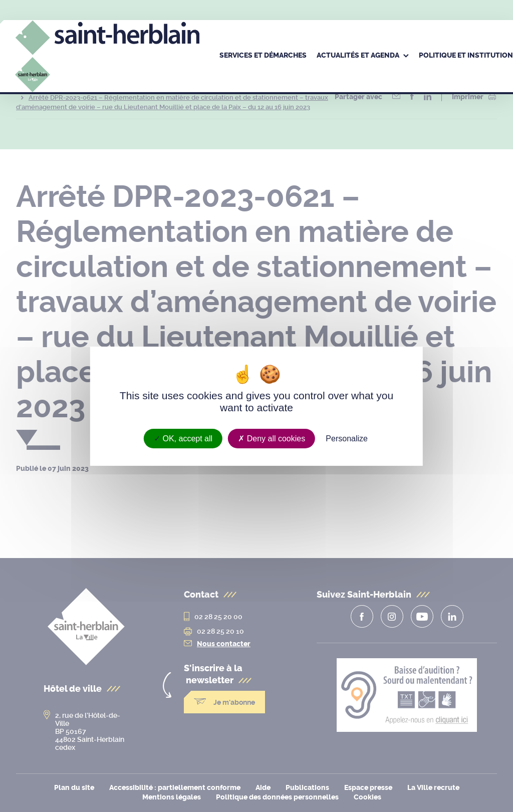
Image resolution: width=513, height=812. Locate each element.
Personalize (347, 438)
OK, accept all (183, 438)
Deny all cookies (272, 438)
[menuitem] (263, 56)
